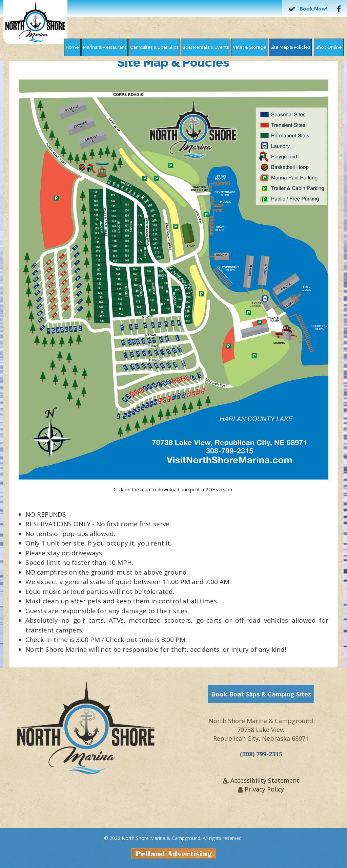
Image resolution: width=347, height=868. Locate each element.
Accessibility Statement (265, 783)
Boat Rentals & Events (206, 47)
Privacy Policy (264, 792)
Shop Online (329, 47)
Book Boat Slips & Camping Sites (261, 697)
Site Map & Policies (290, 47)
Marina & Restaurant (105, 47)
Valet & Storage (250, 47)
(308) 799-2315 (261, 757)
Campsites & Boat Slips (154, 47)
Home (72, 47)
